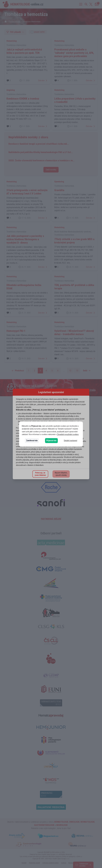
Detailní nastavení (71, 441)
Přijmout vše (51, 441)
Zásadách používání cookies (68, 434)
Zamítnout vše (32, 441)
